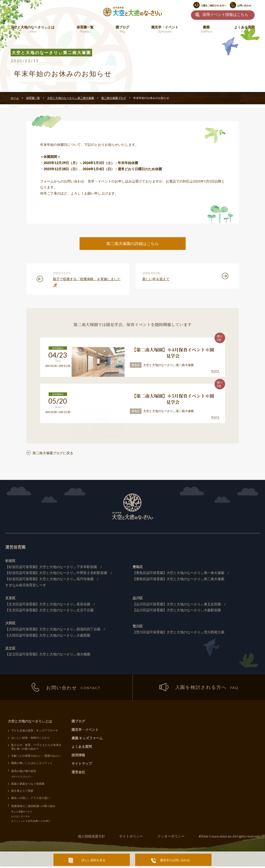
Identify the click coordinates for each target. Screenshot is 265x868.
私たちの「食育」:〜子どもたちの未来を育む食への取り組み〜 (36, 748)
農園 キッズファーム (87, 739)
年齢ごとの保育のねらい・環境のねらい (36, 757)
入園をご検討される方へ (214, 5)
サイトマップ (82, 765)
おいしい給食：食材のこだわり (31, 739)
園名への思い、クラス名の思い (31, 799)
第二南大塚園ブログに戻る (53, 454)
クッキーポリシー (171, 838)
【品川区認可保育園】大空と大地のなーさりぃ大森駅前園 (177, 611)
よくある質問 (244, 30)
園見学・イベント (165, 30)
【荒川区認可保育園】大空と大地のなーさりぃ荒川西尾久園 (178, 633)
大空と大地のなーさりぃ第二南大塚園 (71, 98)
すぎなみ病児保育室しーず (26, 586)
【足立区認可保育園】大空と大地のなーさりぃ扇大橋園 (48, 655)
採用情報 (78, 756)
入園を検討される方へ (199, 688)
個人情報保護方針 (91, 838)
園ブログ (122, 30)
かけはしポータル (21, 818)
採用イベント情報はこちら (225, 15)
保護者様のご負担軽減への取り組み (33, 807)
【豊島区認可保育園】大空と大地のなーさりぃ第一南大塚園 (178, 574)
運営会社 (78, 773)
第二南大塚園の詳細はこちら (132, 243)
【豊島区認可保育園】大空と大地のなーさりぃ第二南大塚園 (178, 580)
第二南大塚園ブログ (114, 98)
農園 (206, 30)
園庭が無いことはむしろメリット (32, 764)
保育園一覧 (85, 30)
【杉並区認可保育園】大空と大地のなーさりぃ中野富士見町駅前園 (56, 574)
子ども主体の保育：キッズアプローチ (35, 732)
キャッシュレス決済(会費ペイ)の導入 (31, 823)
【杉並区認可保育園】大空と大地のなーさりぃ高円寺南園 (49, 580)
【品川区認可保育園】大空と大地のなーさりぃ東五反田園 (177, 605)
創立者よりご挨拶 (22, 792)
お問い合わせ (244, 5)
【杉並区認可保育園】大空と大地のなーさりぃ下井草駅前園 (51, 568)
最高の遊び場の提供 (24, 772)
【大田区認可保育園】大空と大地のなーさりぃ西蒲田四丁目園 (53, 630)
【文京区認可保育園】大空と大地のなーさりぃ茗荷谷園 (48, 605)
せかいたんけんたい (22, 778)
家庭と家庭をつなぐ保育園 (28, 785)
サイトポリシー (131, 838)
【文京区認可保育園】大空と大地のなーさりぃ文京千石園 (49, 611)
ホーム (15, 98)
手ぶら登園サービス (22, 813)
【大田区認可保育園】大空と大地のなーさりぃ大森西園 (48, 636)
